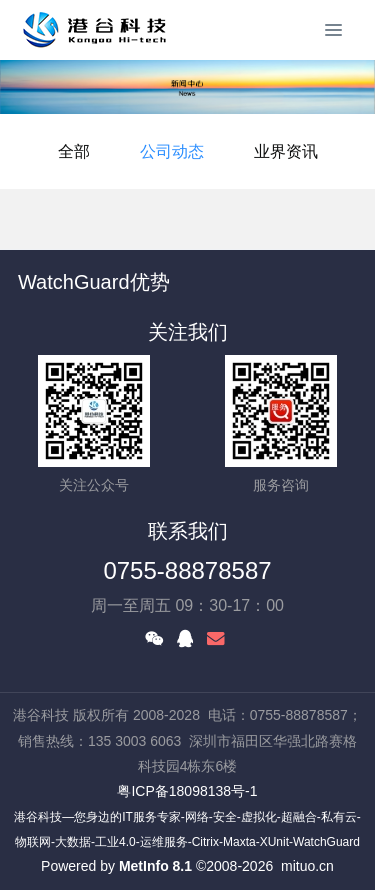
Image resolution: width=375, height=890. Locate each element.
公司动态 (172, 151)
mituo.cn (307, 866)
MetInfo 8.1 (155, 866)
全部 (74, 151)
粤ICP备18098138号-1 (187, 791)
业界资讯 (286, 151)
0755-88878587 (187, 570)
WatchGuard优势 (94, 282)
